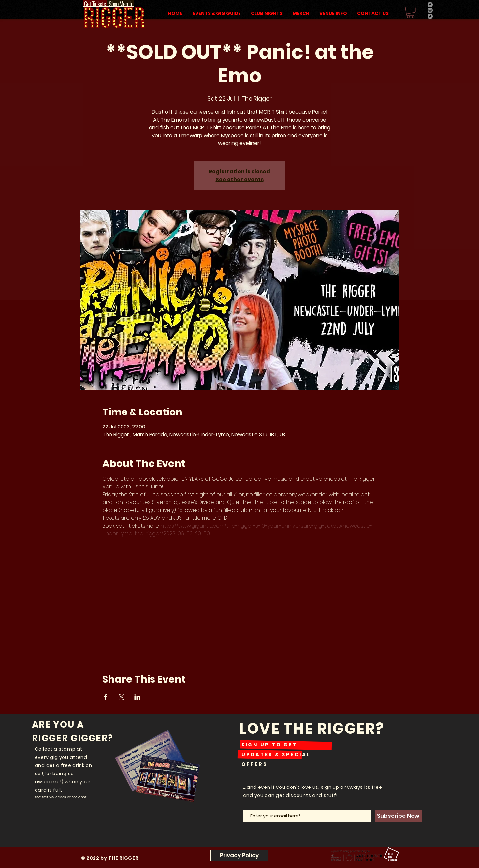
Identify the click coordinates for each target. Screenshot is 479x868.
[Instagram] (430, 10)
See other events (240, 179)
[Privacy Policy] (239, 856)
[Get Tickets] (95, 3)
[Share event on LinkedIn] (137, 697)
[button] (411, 12)
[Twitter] (430, 16)
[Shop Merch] (120, 3)
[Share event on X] (121, 697)
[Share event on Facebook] (105, 697)
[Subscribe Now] (398, 816)
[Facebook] (430, 5)
